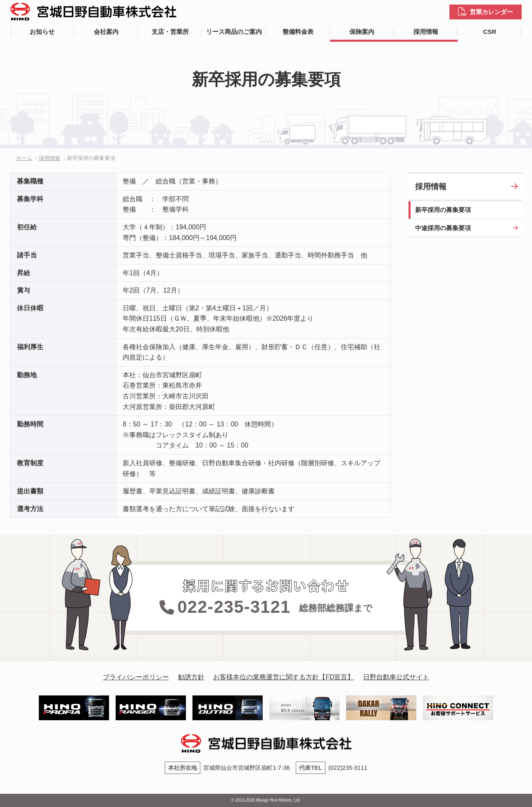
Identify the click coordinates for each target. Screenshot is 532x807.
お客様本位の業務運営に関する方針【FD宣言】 (284, 677)
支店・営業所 (170, 32)
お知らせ (42, 32)
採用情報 (426, 32)
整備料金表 (298, 32)
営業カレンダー (491, 12)
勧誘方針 (191, 677)
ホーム (24, 158)
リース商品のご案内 (234, 32)
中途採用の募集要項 (443, 228)
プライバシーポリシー (136, 677)
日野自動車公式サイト (396, 677)
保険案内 (362, 32)
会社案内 (106, 32)
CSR (490, 32)
